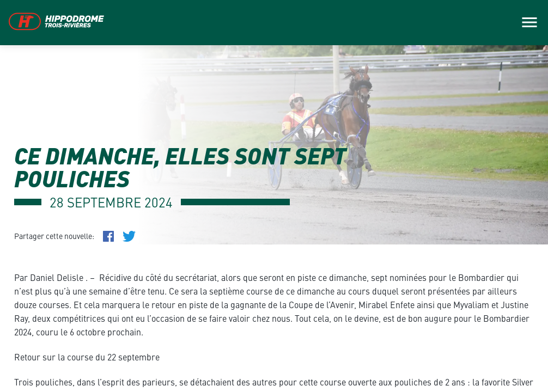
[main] (274, 196)
